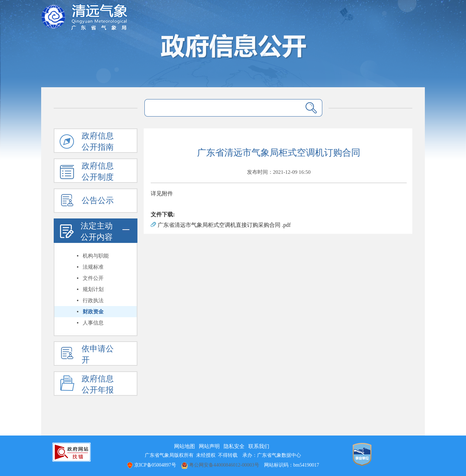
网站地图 (185, 446)
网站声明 (209, 446)
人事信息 (93, 323)
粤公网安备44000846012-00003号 (220, 465)
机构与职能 (96, 256)
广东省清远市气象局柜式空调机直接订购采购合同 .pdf (224, 225)
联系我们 (259, 446)
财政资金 (93, 312)
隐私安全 (234, 446)
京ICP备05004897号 (151, 465)
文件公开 (93, 278)
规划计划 (93, 289)
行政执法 (93, 300)
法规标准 (93, 267)
